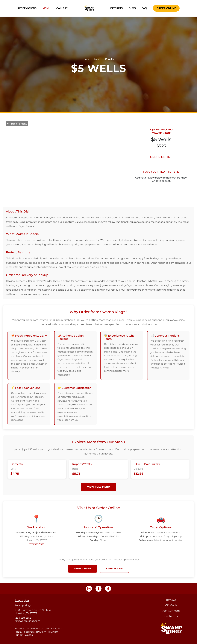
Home (87, 59)
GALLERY (62, 8)
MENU (46, 8)
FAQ (144, 8)
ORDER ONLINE (161, 157)
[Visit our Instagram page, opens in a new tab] (89, 589)
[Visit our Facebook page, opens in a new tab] (98, 589)
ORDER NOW (83, 569)
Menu (97, 59)
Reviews (171, 600)
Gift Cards (171, 605)
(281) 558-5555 (36, 544)
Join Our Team (171, 611)
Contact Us (171, 616)
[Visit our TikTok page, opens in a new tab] (108, 589)
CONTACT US (114, 569)
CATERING (116, 8)
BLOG (132, 8)
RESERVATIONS (27, 8)
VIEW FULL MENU (98, 487)
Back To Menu (17, 124)
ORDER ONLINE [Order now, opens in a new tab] (166, 8)
